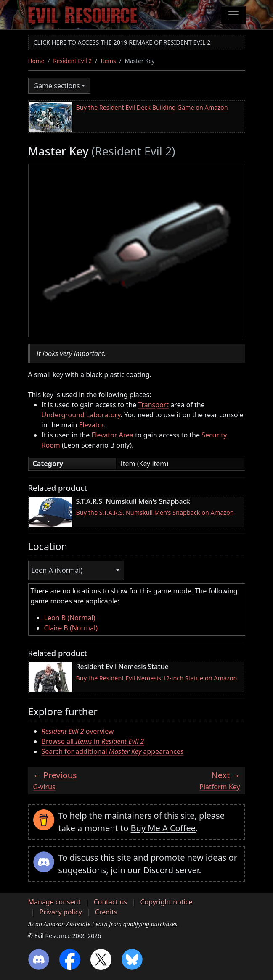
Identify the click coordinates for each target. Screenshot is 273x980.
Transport (153, 405)
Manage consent (54, 902)
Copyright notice (166, 902)
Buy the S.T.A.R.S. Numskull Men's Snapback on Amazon (155, 512)
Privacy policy (61, 912)
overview (78, 731)
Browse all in (93, 741)
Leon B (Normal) (70, 618)
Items (108, 61)
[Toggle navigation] (233, 15)
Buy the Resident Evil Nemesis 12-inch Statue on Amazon (157, 678)
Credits (106, 912)
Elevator (91, 425)
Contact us (111, 902)
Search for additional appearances (113, 751)
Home (36, 61)
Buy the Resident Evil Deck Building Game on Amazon (152, 107)
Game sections (57, 86)
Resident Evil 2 (72, 61)
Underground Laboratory (81, 415)
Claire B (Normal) (71, 628)
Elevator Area (112, 435)
